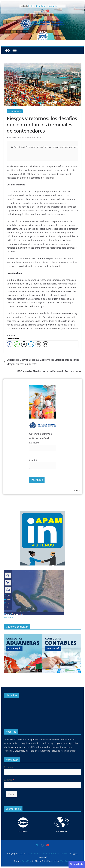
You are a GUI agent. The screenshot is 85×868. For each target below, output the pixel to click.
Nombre (34, 443)
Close (77, 491)
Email (33, 460)
